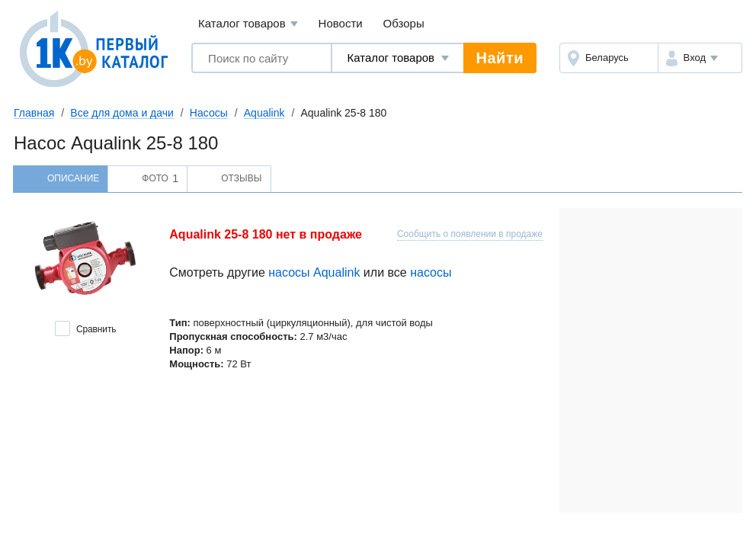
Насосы (209, 113)
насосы (431, 272)
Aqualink (264, 113)
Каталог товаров (248, 24)
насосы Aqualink (314, 272)
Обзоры (404, 23)
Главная (34, 113)
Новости (341, 23)
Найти (500, 58)
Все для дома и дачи (122, 113)
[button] (700, 58)
